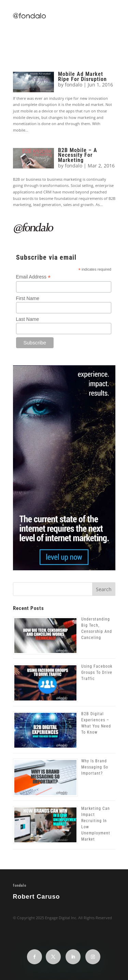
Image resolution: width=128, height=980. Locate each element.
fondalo (74, 85)
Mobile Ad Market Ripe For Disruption (82, 76)
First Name (28, 298)
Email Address (33, 277)
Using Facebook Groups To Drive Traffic (97, 672)
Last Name (28, 319)
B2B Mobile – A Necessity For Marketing (78, 155)
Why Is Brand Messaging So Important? (95, 767)
